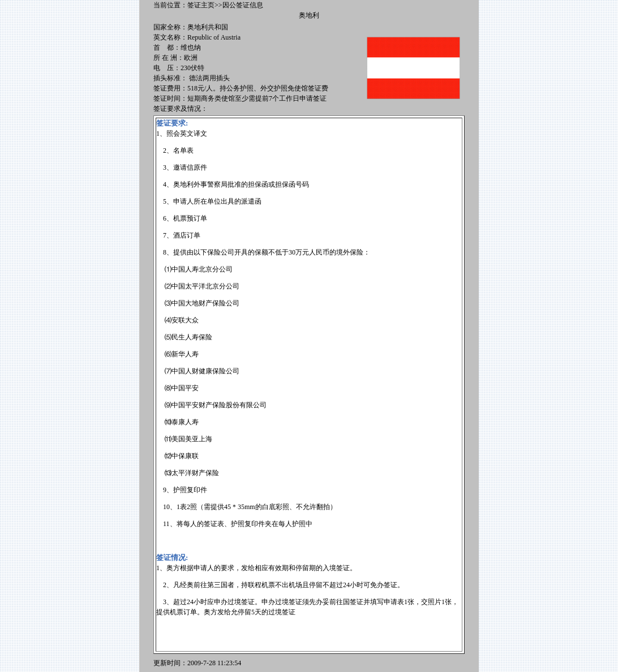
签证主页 (201, 5)
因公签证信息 (243, 5)
